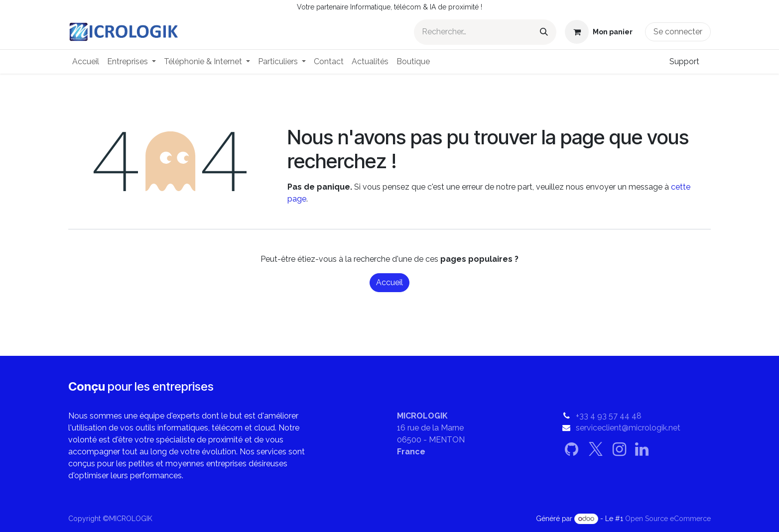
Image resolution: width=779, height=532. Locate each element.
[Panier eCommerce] (599, 32)
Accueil (389, 282)
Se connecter (678, 32)
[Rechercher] (544, 32)
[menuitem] (86, 62)
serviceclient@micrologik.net (628, 428)
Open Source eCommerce (668, 519)
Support (684, 61)
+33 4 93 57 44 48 (609, 416)
